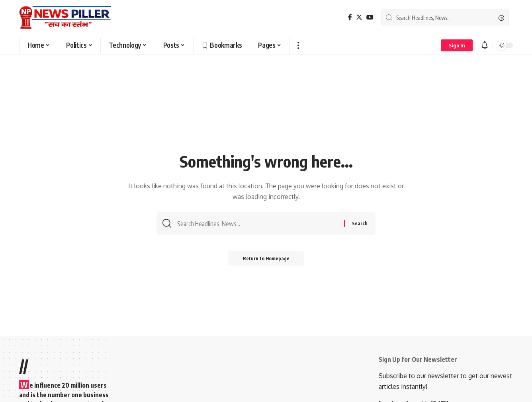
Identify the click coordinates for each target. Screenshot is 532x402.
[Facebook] (350, 17)
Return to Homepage (266, 260)
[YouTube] (370, 17)
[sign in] (457, 45)
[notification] (485, 45)
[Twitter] (359, 17)
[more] (298, 45)
